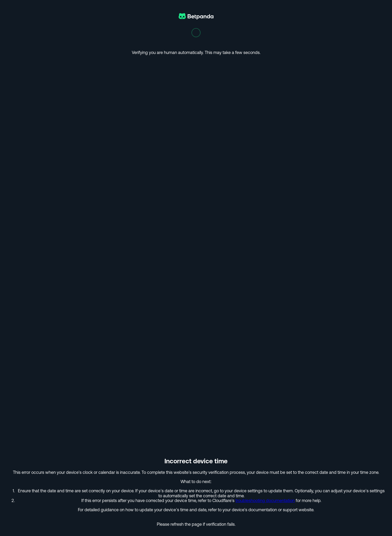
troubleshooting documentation (265, 500)
